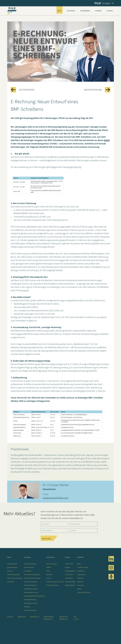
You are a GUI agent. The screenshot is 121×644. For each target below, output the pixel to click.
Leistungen (71, 11)
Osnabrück (81, 585)
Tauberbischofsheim (84, 592)
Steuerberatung (12, 567)
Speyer (79, 589)
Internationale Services (31, 592)
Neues (59, 11)
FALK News (11, 582)
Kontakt (110, 11)
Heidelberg (81, 571)
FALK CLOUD (76, 618)
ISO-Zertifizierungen (30, 610)
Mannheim (80, 582)
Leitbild (48, 567)
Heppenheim (81, 575)
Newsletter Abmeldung (63, 618)
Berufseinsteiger (70, 582)
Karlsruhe (80, 578)
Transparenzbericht (52, 585)
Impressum (22, 617)
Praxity (48, 571)
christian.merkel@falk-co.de (55, 498)
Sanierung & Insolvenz (31, 603)
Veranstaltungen (12, 564)
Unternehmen (85, 11)
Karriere (98, 11)
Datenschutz (34, 617)
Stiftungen (27, 607)
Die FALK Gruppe (51, 564)
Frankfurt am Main (83, 567)
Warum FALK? (69, 564)
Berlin (79, 564)
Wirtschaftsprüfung (13, 575)
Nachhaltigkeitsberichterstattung (34, 596)
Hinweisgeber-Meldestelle (49, 618)
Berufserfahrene (70, 585)
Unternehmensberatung (15, 578)
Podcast (10, 571)
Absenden (47, 538)
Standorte (49, 575)
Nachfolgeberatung (30, 600)
